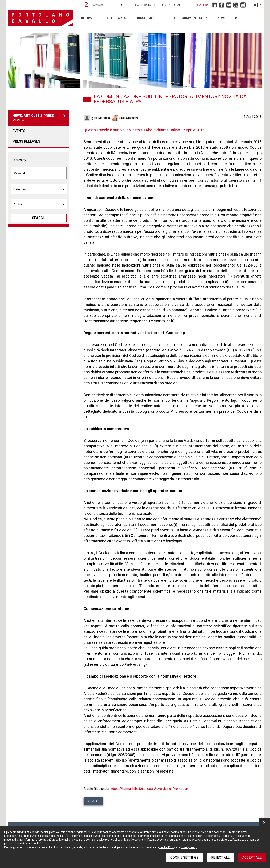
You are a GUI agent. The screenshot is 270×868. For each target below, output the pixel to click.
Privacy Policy (189, 847)
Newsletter (227, 18)
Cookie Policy (167, 847)
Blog (251, 18)
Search (39, 218)
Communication (195, 18)
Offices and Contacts (141, 5)
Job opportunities (173, 5)
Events (19, 131)
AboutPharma (121, 789)
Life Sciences (142, 789)
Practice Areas (115, 18)
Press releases (26, 141)
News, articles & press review (33, 118)
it (255, 5)
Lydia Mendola (100, 118)
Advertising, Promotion (171, 789)
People (170, 18)
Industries (146, 18)
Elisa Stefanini (129, 118)
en (260, 5)
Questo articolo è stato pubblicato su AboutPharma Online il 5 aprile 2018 (144, 130)
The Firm (86, 18)
